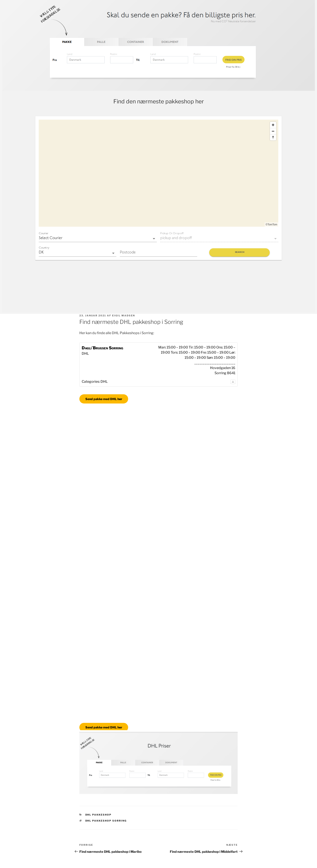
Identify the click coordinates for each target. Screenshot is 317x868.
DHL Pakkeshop (99, 815)
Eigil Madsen (124, 316)
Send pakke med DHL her (104, 399)
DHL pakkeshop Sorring (106, 821)
